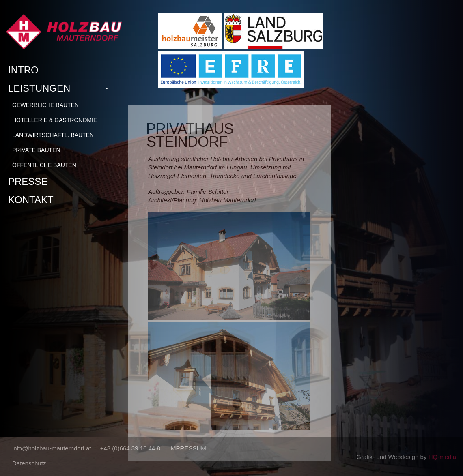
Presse (28, 181)
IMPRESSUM (188, 448)
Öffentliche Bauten (44, 165)
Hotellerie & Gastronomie (55, 120)
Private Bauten (36, 150)
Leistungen (61, 88)
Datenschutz (29, 463)
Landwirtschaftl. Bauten (53, 135)
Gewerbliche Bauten (45, 105)
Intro (23, 70)
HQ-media (442, 457)
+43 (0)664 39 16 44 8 (130, 448)
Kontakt (31, 200)
